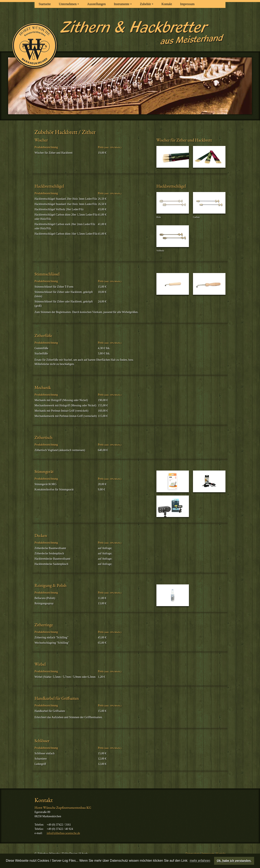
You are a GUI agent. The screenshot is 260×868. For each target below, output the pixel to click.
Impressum (187, 4)
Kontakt (167, 4)
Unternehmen (69, 4)
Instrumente (123, 4)
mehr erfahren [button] (200, 861)
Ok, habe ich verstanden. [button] (234, 861)
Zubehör (147, 4)
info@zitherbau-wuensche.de (63, 833)
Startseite (45, 4)
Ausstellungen (96, 4)
